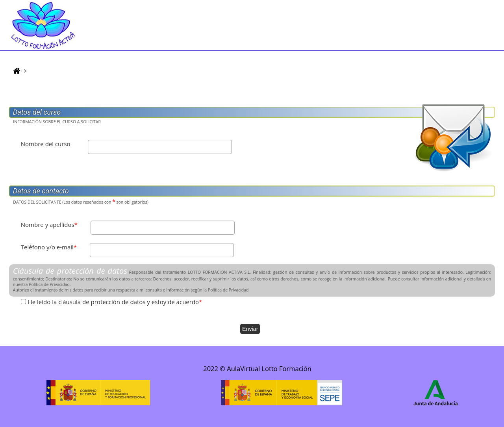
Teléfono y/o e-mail (49, 247)
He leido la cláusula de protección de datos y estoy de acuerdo (115, 302)
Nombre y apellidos (49, 225)
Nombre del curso (46, 144)
